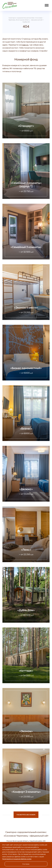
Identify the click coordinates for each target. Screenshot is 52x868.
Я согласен (26, 864)
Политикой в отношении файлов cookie (17, 859)
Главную (25, 45)
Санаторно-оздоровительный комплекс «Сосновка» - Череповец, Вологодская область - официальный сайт (15, 5)
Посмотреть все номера (26, 815)
